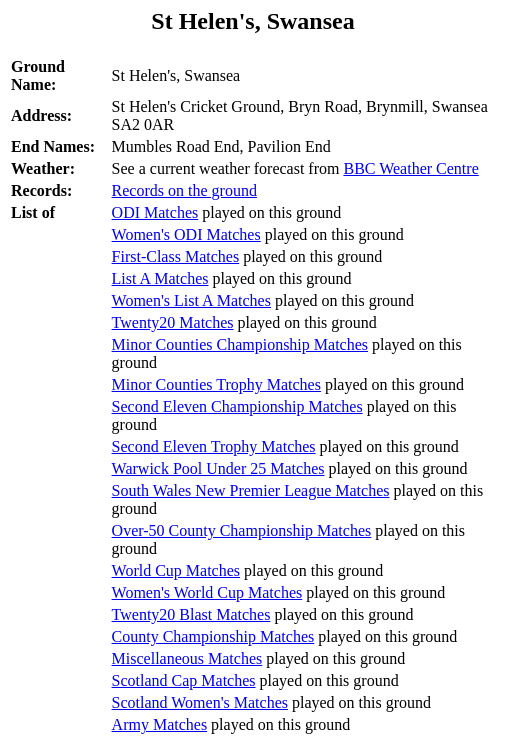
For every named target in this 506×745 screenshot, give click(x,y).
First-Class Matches (176, 256)
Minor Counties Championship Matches (240, 344)
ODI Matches (155, 212)
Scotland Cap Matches (184, 680)
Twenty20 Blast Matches (191, 614)
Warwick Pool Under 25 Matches (218, 468)
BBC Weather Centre (410, 168)
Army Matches (160, 724)
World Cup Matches (176, 570)
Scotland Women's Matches (200, 702)
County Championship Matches (213, 636)
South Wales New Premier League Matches (251, 490)
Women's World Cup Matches (207, 592)
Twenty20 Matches (173, 322)
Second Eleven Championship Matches (237, 406)
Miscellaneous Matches (187, 658)
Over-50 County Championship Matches (242, 530)
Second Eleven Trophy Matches (214, 446)
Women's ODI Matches (186, 234)
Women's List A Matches (191, 300)
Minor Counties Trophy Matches (216, 384)
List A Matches (160, 278)
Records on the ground (184, 190)
